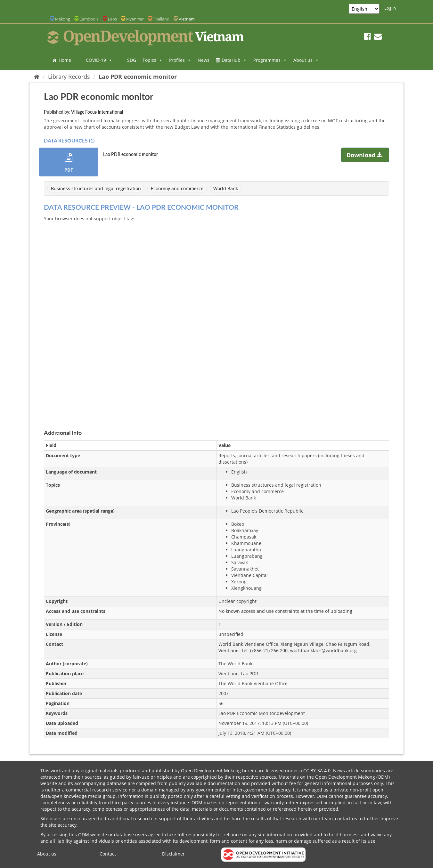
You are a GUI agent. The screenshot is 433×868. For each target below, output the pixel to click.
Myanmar (135, 19)
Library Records (69, 77)
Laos (112, 19)
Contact (108, 854)
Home (65, 60)
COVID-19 (99, 60)
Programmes (270, 60)
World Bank (226, 188)
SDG (132, 60)
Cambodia (89, 19)
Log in (390, 8)
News (204, 60)
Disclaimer (173, 854)
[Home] (37, 77)
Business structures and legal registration (96, 188)
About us (306, 60)
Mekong (63, 19)
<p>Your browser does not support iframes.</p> (216, 318)
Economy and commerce (177, 188)
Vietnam (187, 19)
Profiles (180, 60)
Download (365, 155)
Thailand (161, 19)
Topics (153, 60)
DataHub (234, 60)
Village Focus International (97, 112)
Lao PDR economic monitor (138, 77)
